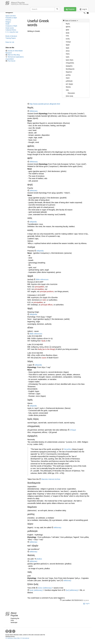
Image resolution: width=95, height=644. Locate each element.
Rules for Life (10, 42)
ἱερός (68, 57)
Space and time (11, 16)
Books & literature (11, 36)
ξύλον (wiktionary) (45, 588)
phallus (39, 559)
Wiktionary (34, 111)
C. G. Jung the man (12, 32)
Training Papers (11, 38)
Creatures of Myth (11, 26)
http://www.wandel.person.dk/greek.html (45, 104)
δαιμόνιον (69, 72)
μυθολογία (69, 81)
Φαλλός (68, 87)
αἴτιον (68, 51)
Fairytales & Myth (11, 18)
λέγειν (68, 78)
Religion (8, 22)
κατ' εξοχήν (69, 84)
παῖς (67, 90)
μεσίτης (68, 75)
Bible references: (42, 279)
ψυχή (68, 33)
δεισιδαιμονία (70, 69)
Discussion (71, 93)
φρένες (68, 27)
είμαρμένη (69, 66)
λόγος (68, 54)
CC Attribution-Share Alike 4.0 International (17, 638)
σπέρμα (73, 430)
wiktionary (33, 191)
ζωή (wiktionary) (72, 590)
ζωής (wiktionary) (36, 590)
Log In (86, 603)
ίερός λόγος (70, 60)
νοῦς (67, 36)
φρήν (67, 30)
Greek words (10, 28)
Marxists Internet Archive (51, 479)
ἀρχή (67, 48)
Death (7, 24)
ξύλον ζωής (70, 96)
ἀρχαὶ (68, 45)
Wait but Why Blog (14, 55)
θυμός (68, 24)
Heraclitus (68, 449)
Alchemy (8, 20)
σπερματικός (70, 63)
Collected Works (11, 30)
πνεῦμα (68, 42)
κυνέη (68, 39)
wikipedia (33, 222)
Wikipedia (33, 314)
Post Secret (11, 61)
